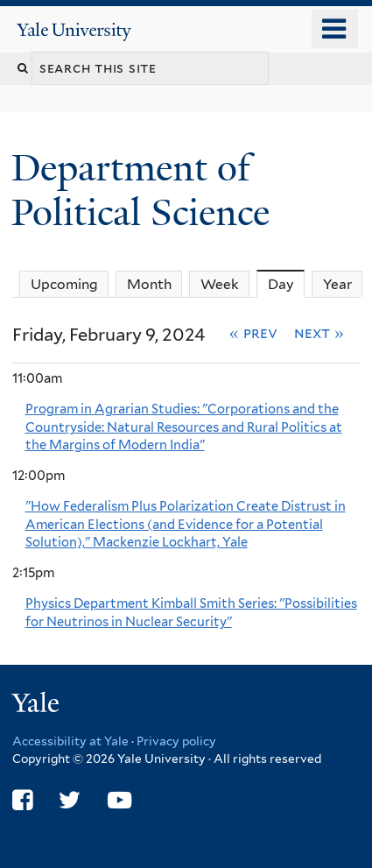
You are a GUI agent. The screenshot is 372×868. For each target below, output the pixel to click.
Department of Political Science (145, 190)
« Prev (253, 333)
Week (220, 284)
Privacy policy (176, 741)
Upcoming (64, 284)
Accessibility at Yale (70, 741)
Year (337, 284)
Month (149, 284)
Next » (319, 333)
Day (287, 284)
